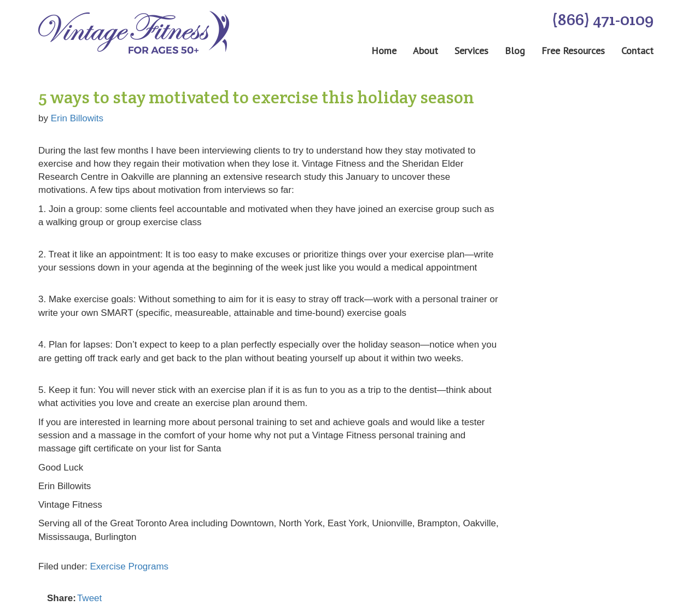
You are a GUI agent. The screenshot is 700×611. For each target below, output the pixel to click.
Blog (515, 51)
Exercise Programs (130, 566)
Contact (637, 51)
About (425, 51)
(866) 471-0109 (603, 19)
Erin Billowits (77, 118)
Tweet (89, 598)
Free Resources (573, 51)
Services (471, 51)
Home (384, 51)
